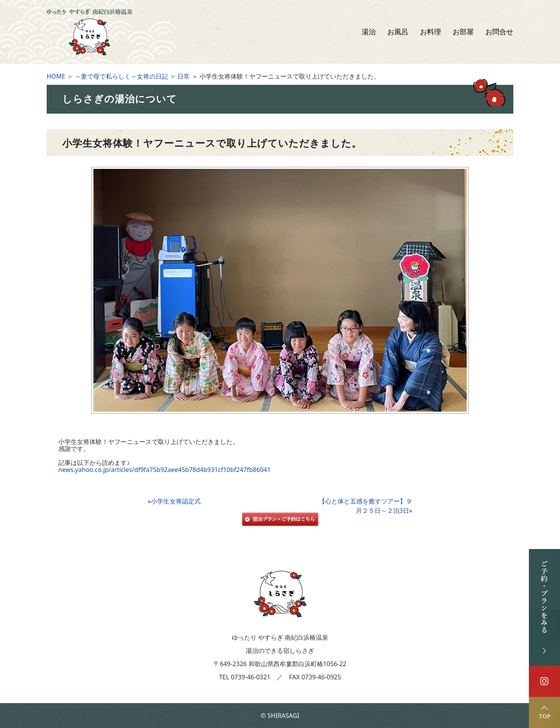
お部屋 (463, 32)
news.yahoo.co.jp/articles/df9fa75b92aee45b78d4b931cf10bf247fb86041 (164, 470)
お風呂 (398, 32)
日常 (184, 76)
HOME (56, 76)
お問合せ (499, 32)
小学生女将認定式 (176, 501)
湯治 (369, 32)
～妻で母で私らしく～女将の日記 (121, 76)
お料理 (430, 32)
